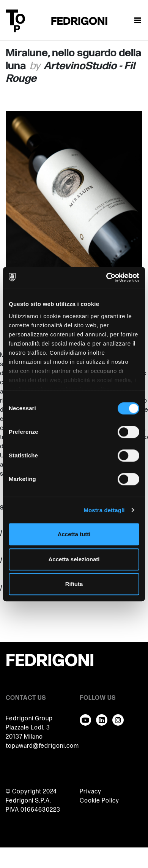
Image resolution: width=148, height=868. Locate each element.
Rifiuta (74, 584)
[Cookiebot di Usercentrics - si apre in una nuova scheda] (106, 277)
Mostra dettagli (104, 510)
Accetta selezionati (74, 559)
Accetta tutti (74, 534)
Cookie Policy (99, 801)
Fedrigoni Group (29, 719)
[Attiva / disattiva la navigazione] (138, 21)
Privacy (91, 792)
